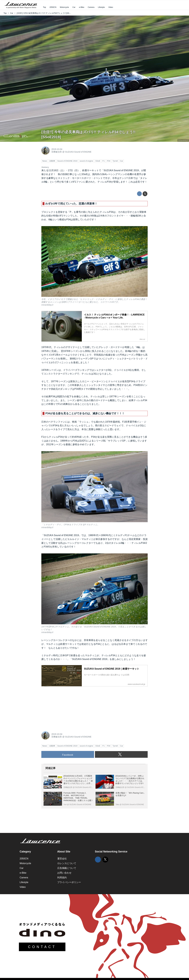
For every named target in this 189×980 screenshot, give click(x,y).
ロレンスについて (67, 863)
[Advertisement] (63, 707)
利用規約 (62, 878)
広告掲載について (67, 868)
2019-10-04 (57, 149)
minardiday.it (183, 140)
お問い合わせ (64, 873)
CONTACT (42, 947)
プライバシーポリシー (69, 882)
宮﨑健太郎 (57, 152)
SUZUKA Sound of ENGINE (78, 152)
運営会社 (62, 859)
